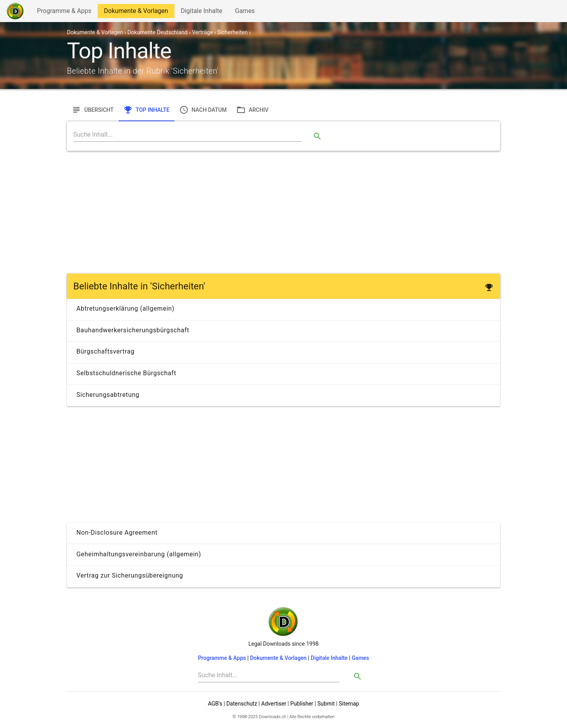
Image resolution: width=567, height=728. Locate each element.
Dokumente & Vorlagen (136, 12)
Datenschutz (242, 704)
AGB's (215, 704)
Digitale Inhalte (201, 12)
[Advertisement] (283, 212)
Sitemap (349, 704)
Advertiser (274, 704)
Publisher (302, 704)
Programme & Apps (64, 12)
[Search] (187, 135)
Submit (326, 704)
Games (247, 12)
